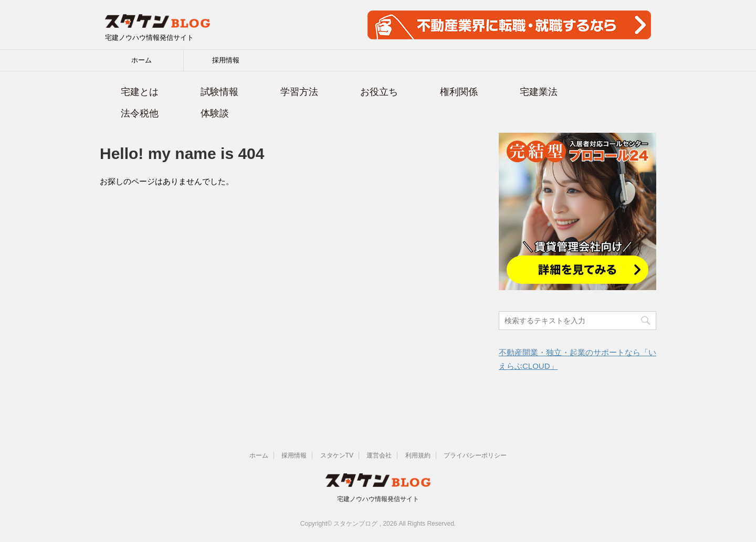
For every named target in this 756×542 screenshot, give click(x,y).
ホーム (141, 60)
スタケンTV (337, 455)
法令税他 (140, 113)
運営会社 (379, 455)
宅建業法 (539, 92)
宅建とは (140, 92)
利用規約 (418, 455)
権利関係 (459, 92)
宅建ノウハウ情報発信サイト (378, 499)
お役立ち (379, 92)
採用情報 (226, 60)
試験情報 (219, 92)
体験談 (215, 113)
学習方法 (299, 92)
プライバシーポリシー (475, 455)
